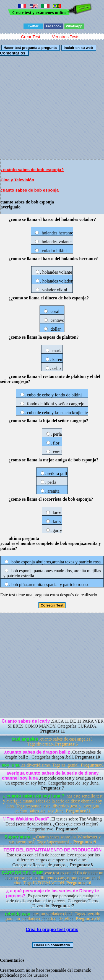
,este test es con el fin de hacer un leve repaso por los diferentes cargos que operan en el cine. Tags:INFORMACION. (53, 878)
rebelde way (18, 914)
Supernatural (19, 837)
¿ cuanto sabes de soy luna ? (33, 796)
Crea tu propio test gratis (52, 930)
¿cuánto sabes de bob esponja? (32, 170)
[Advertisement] (52, 107)
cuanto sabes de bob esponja (30, 190)
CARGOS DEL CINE (22, 873)
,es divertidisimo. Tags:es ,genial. (53, 765)
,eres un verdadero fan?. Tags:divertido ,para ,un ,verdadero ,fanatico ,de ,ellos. (53, 916)
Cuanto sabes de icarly (26, 721)
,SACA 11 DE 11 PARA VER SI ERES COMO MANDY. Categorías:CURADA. (53, 726)
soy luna (11, 765)
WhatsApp (74, 26)
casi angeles (25, 739)
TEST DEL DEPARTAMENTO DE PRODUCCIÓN (53, 850)
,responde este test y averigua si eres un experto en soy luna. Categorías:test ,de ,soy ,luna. (53, 781)
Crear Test (31, 37)
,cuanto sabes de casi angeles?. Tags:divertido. (53, 742)
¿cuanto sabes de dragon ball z (37, 752)
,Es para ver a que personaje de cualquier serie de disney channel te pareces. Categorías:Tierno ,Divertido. (52, 898)
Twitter (33, 26)
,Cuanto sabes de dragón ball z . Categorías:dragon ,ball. (53, 755)
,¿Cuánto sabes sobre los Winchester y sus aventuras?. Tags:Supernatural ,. (53, 839)
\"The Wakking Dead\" (26, 819)
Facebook (54, 26)
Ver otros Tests (66, 37)
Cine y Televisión (17, 180)
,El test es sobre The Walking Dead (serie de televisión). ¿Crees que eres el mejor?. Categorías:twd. (53, 824)
